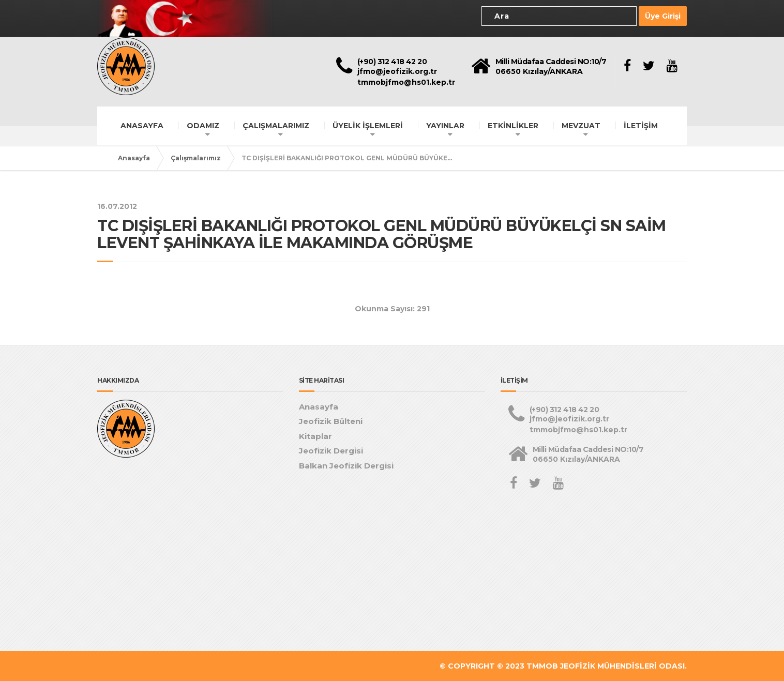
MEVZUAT (581, 125)
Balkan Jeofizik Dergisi (346, 466)
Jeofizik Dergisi (331, 451)
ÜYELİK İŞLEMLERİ (368, 125)
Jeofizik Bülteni (331, 421)
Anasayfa (134, 157)
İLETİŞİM (641, 125)
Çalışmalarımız (196, 157)
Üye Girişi (663, 16)
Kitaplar (315, 436)
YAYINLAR (445, 125)
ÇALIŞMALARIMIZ (276, 125)
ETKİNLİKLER (513, 125)
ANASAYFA (142, 125)
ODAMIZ (203, 125)
